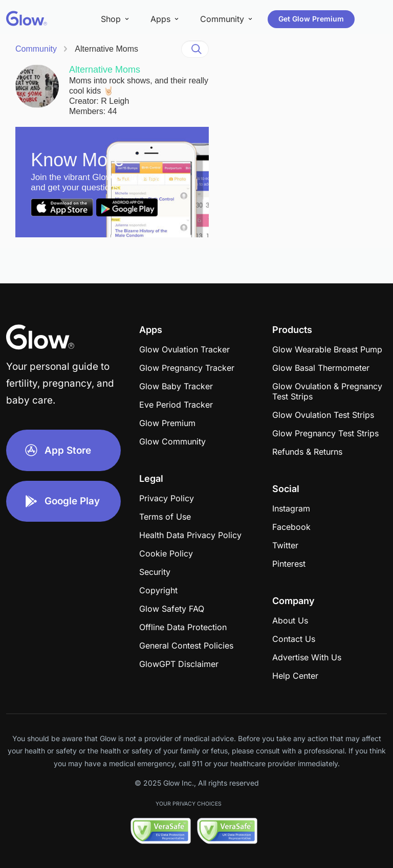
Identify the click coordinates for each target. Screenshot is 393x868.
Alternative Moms (106, 49)
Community (36, 49)
